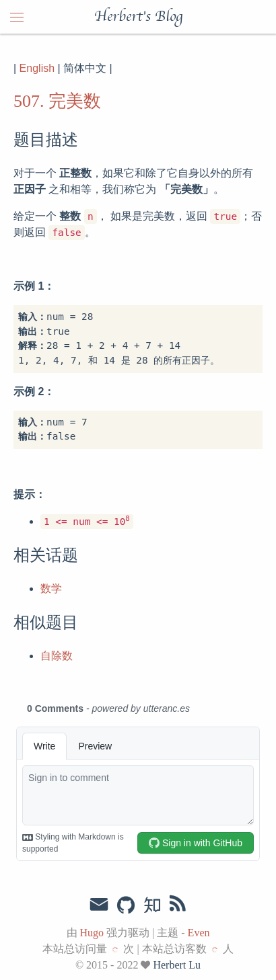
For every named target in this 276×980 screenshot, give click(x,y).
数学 (51, 588)
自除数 (57, 656)
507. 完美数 (57, 101)
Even (199, 933)
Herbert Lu (177, 965)
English (37, 68)
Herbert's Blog (138, 17)
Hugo (92, 933)
